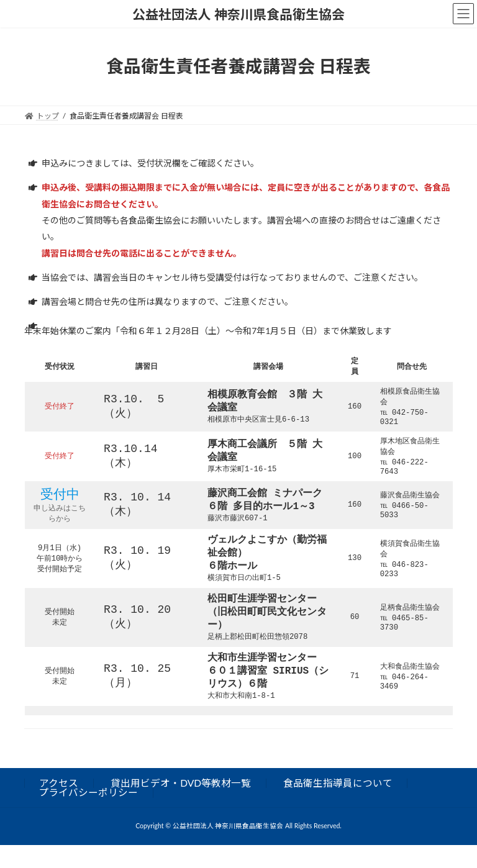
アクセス (59, 805)
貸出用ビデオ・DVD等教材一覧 (181, 805)
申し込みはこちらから (60, 522)
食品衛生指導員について (338, 805)
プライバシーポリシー (88, 815)
